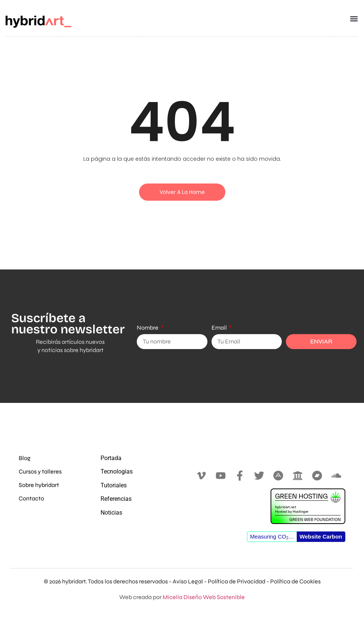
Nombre (148, 328)
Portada (111, 458)
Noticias (111, 513)
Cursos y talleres (40, 471)
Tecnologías (117, 471)
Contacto (31, 498)
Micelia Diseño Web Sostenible (204, 597)
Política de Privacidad (237, 581)
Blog (25, 458)
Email (220, 328)
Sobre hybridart (39, 485)
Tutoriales (114, 485)
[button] (354, 19)
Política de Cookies (295, 581)
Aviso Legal (188, 581)
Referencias (116, 499)
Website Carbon (321, 536)
